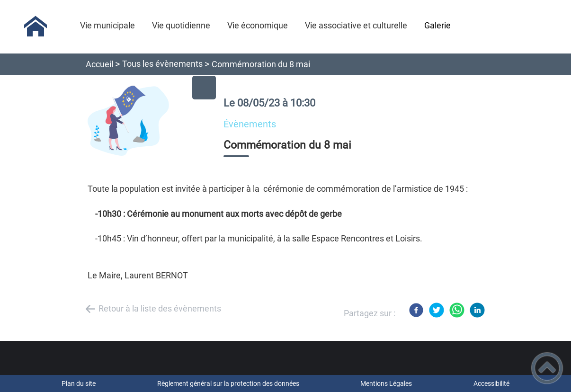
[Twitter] (437, 310)
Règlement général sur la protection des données (228, 383)
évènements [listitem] (250, 124)
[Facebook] (416, 310)
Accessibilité (491, 383)
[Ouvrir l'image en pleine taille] (147, 121)
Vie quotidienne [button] (181, 25)
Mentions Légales (386, 383)
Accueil (99, 64)
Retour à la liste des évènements (160, 308)
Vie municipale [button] (107, 25)
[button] (547, 368)
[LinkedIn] (477, 310)
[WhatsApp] (457, 310)
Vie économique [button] (258, 25)
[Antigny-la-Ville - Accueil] (36, 27)
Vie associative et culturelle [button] (356, 25)
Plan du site (79, 383)
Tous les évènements (162, 64)
